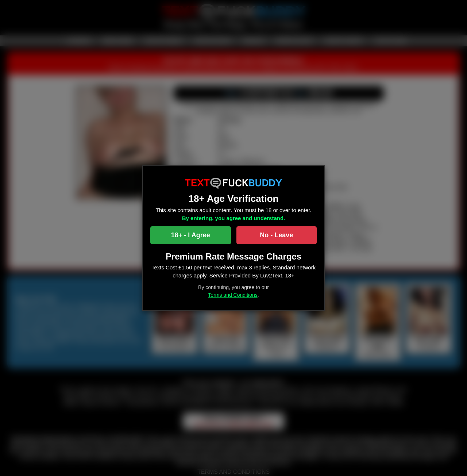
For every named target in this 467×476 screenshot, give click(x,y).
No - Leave (276, 235)
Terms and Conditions (233, 295)
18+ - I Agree (191, 235)
